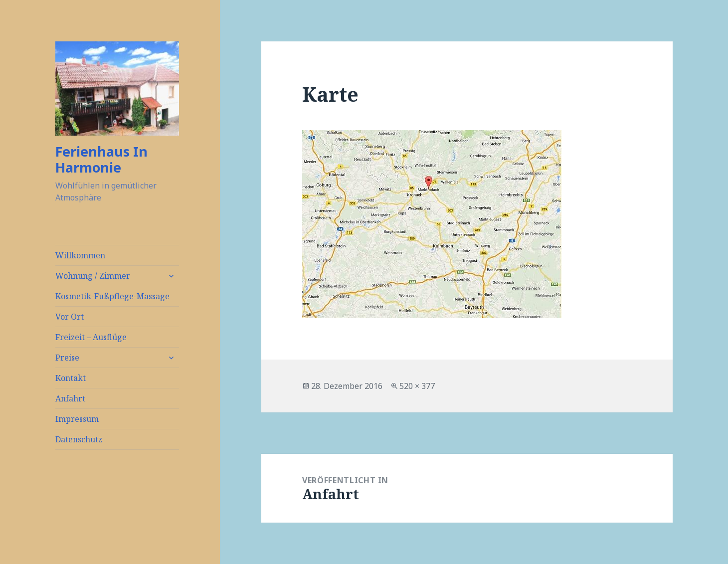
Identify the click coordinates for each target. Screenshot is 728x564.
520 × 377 (417, 386)
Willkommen (80, 255)
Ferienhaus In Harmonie (101, 159)
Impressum (77, 419)
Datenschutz (79, 439)
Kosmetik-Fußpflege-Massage (112, 296)
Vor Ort (70, 317)
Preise (67, 358)
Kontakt (71, 378)
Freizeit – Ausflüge (91, 337)
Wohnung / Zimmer (93, 276)
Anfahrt (70, 398)
